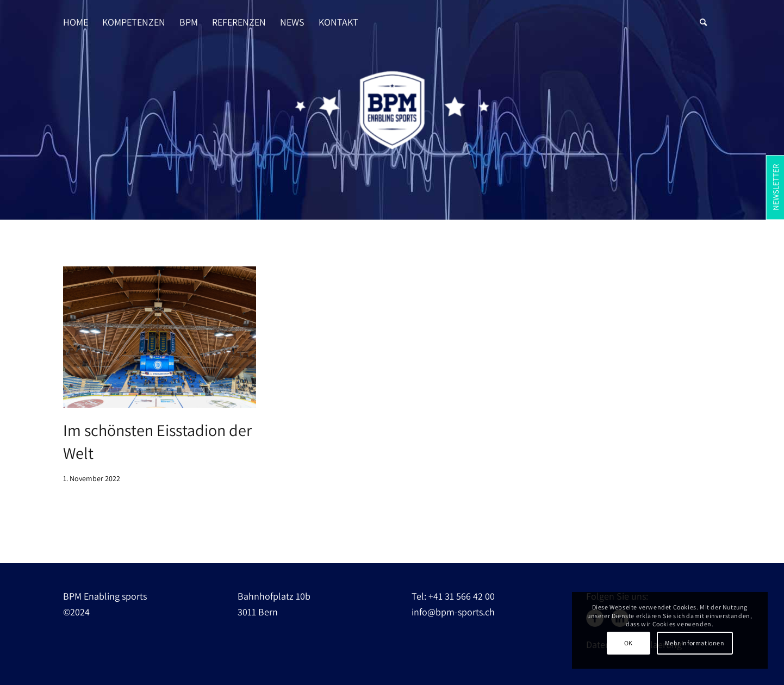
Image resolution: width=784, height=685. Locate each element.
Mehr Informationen (695, 643)
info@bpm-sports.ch (453, 612)
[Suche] (703, 11)
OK (629, 643)
